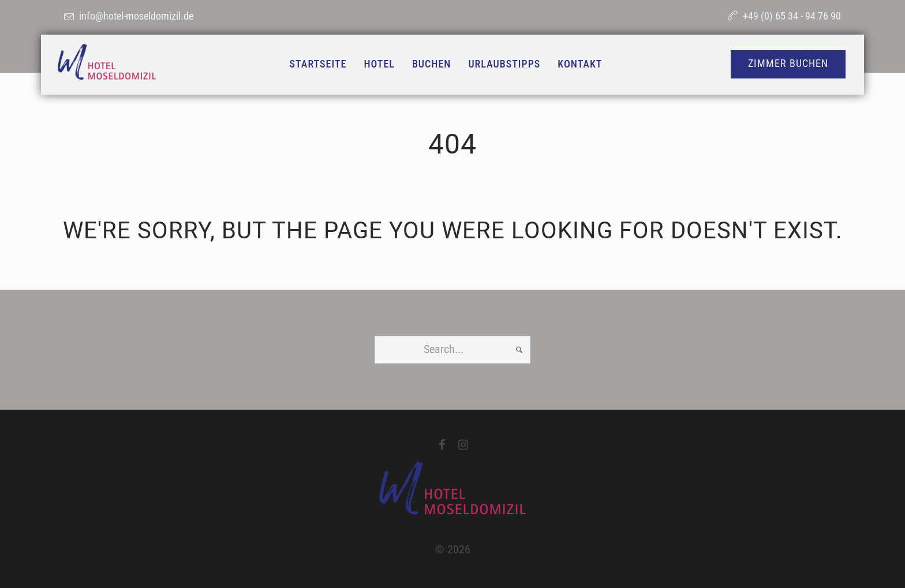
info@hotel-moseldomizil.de (136, 16)
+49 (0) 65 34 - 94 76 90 (792, 16)
